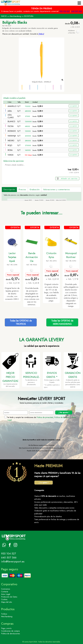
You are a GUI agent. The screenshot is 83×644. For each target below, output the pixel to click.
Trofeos (4, 614)
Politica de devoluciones (11, 634)
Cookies (4, 599)
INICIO (4, 16)
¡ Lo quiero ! (44, 483)
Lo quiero (74, 106)
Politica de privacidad (45, 417)
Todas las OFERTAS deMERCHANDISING (62, 322)
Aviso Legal (6, 594)
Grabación (35, 190)
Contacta (5, 592)
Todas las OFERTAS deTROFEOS (21, 322)
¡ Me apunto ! (64, 412)
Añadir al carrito (69, 178)
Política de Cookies (62, 417)
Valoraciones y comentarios (57, 190)
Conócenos (6, 589)
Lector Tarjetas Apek (12, 257)
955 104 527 (65, 11)
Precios (22, 190)
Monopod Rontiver (71, 255)
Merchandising (15, 16)
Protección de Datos (9, 597)
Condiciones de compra (10, 631)
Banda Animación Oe (32, 257)
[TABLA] (41, 34)
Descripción (9, 190)
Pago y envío (6, 628)
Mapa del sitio (7, 602)
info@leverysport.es (13, 561)
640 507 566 (77, 11)
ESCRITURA (29, 16)
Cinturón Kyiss (51, 255)
